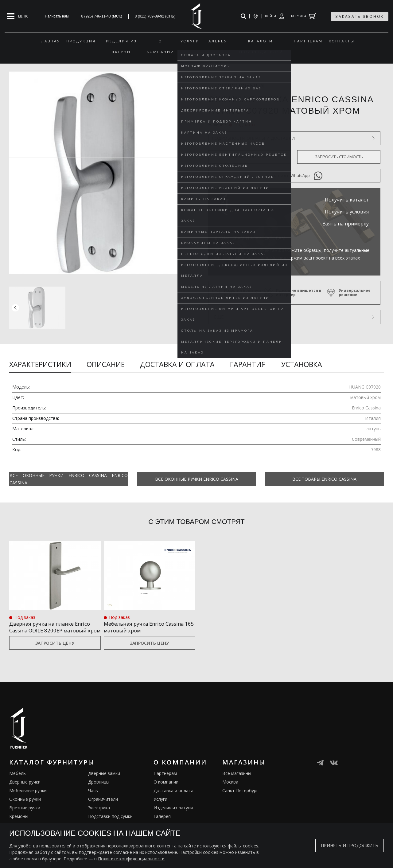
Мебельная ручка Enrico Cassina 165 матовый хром (148, 627)
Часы (93, 798)
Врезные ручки (25, 815)
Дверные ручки (25, 789)
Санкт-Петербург (240, 798)
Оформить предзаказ (250, 157)
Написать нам (57, 16)
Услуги (160, 806)
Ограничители (103, 806)
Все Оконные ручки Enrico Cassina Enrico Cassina (69, 479)
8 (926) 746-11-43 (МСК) (102, 16)
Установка (302, 364)
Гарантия (248, 364)
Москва (230, 789)
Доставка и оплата (177, 364)
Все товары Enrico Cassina (324, 479)
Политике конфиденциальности (131, 859)
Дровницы (99, 789)
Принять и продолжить (350, 845)
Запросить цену (55, 650)
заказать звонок (360, 16)
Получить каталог (347, 200)
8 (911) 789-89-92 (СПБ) (155, 16)
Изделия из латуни (173, 815)
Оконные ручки (25, 806)
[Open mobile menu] (18, 16)
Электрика (99, 815)
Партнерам (165, 781)
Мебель (18, 781)
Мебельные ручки (28, 798)
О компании (166, 789)
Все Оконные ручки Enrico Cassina (197, 479)
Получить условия (347, 212)
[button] (184, 308)
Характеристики (40, 364)
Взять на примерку (346, 224)
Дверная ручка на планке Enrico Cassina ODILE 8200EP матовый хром (54, 630)
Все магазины (237, 781)
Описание (106, 364)
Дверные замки (104, 781)
